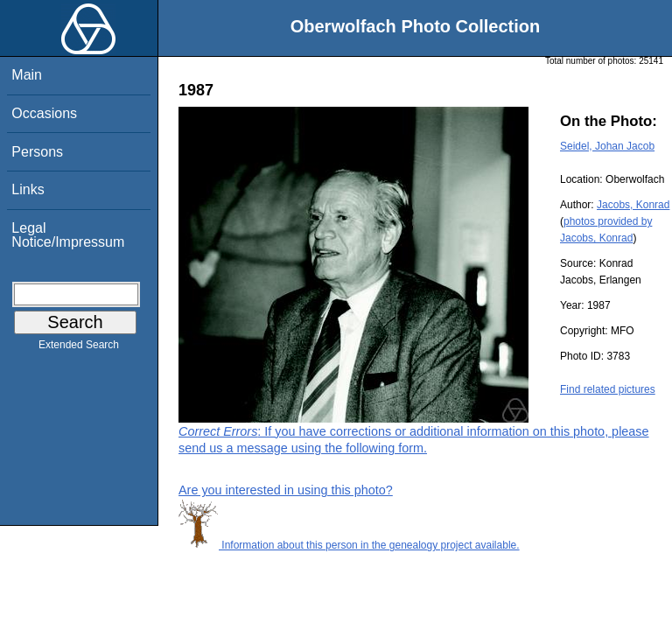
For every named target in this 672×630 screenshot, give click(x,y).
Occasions (44, 113)
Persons (37, 152)
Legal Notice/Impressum (68, 235)
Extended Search (79, 348)
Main (27, 75)
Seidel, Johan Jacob (607, 146)
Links (28, 189)
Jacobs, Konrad (633, 205)
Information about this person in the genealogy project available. (349, 545)
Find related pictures (608, 389)
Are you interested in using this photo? (286, 490)
